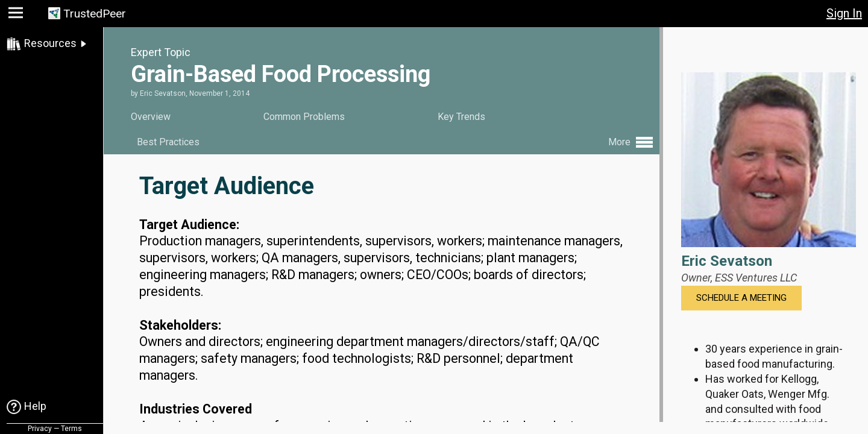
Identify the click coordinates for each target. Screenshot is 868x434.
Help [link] (35, 406)
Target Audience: (189, 223)
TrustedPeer (95, 14)
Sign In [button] (844, 13)
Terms (71, 429)
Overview (151, 117)
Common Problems (304, 117)
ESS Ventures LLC (756, 278)
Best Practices (168, 142)
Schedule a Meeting (741, 298)
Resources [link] (50, 43)
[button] (17, 15)
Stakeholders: (180, 324)
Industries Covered (196, 408)
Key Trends (461, 117)
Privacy (40, 429)
